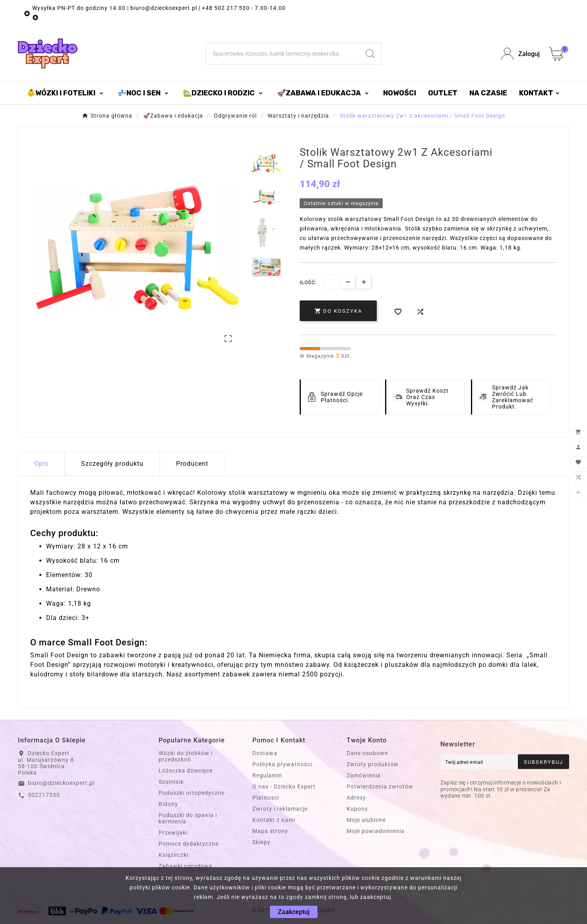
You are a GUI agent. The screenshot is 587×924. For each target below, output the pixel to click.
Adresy (356, 798)
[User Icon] (520, 54)
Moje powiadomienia (376, 831)
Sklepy (262, 842)
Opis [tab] (41, 464)
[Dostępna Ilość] (332, 282)
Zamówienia (364, 775)
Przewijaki (173, 833)
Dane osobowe (367, 753)
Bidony (168, 804)
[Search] (370, 54)
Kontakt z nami (274, 820)
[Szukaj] (283, 54)
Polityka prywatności (282, 764)
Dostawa (265, 753)
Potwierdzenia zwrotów (380, 786)
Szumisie (171, 782)
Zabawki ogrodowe (185, 866)
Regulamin (267, 775)
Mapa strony (270, 831)
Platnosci (266, 798)
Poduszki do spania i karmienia (188, 818)
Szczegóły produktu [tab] (112, 464)
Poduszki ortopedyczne (192, 793)
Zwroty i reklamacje (280, 809)
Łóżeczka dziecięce (186, 771)
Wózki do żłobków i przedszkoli (186, 756)
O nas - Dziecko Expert (284, 786)
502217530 (44, 795)
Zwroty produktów (373, 764)
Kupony (357, 809)
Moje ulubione (366, 820)
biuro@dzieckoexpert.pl (61, 783)
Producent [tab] (192, 464)
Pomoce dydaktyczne (189, 844)
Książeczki (173, 855)
